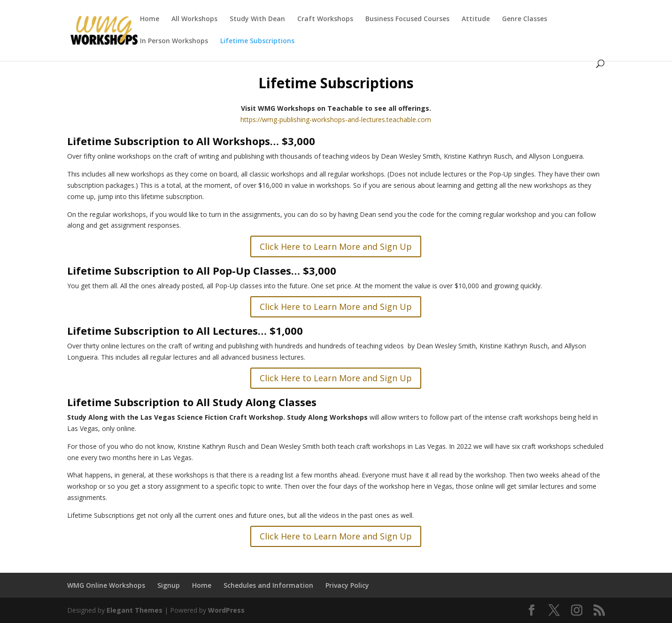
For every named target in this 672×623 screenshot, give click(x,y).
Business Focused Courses (407, 19)
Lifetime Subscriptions (257, 41)
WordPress (226, 610)
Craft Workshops (325, 19)
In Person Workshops (174, 41)
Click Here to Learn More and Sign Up (336, 246)
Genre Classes (525, 19)
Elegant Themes (135, 610)
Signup (169, 585)
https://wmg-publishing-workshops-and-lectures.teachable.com (336, 119)
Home (150, 19)
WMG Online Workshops (106, 585)
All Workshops (194, 19)
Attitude (476, 19)
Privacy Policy (347, 585)
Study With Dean (257, 19)
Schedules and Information (268, 585)
